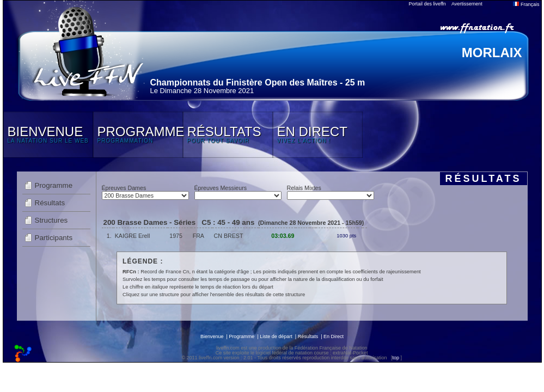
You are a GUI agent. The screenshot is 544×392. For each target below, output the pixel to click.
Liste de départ (276, 336)
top (396, 358)
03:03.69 (283, 236)
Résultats (50, 203)
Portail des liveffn (427, 4)
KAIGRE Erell (133, 236)
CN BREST (229, 236)
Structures (51, 220)
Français (526, 4)
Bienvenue (212, 336)
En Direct (334, 336)
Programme (54, 185)
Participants (54, 238)
